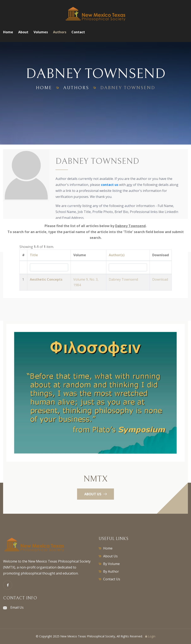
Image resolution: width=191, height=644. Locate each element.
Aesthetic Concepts (46, 279)
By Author (111, 571)
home (44, 88)
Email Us (17, 607)
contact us (110, 185)
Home (8, 32)
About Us (110, 556)
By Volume (111, 564)
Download (160, 279)
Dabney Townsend (123, 279)
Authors (60, 32)
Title (34, 255)
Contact (78, 32)
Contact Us (112, 579)
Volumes (41, 32)
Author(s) (117, 255)
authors (76, 88)
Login (150, 636)
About (23, 32)
